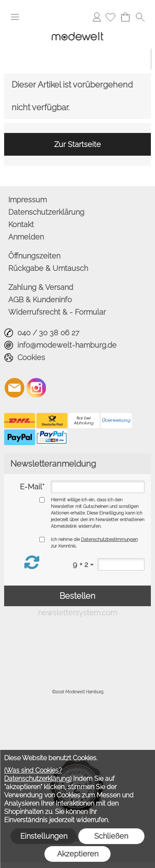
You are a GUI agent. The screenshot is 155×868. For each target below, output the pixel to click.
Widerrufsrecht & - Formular (57, 312)
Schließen (111, 836)
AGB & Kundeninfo (40, 300)
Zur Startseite (77, 144)
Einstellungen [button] (44, 836)
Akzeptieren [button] (78, 854)
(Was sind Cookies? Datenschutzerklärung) (38, 774)
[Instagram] (36, 388)
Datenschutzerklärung (46, 212)
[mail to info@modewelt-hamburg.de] (14, 388)
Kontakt (21, 224)
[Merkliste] (110, 17)
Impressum (27, 200)
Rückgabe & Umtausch (48, 268)
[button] (15, 17)
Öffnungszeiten (34, 256)
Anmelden (97, 17)
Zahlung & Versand (41, 287)
